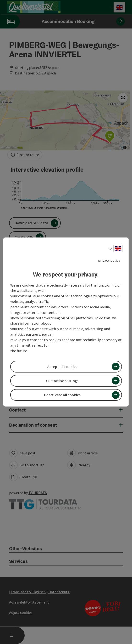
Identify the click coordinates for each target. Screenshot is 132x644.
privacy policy (109, 260)
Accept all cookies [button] (62, 367)
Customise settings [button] (62, 381)
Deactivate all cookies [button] (62, 395)
